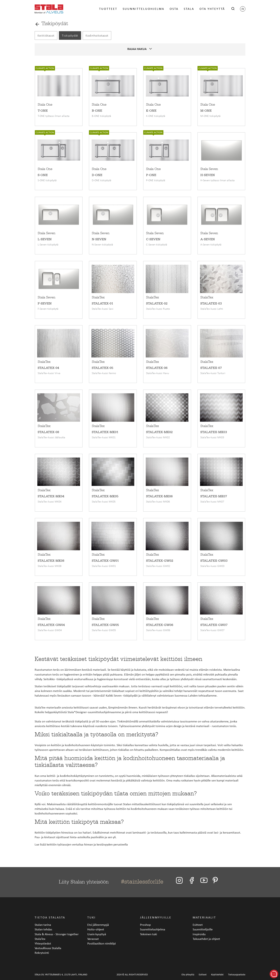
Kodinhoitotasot (97, 35)
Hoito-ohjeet (96, 929)
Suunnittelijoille (203, 929)
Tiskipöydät (70, 35)
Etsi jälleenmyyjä (98, 925)
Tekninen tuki (148, 934)
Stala (189, 9)
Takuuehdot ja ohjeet (206, 939)
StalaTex (40, 707)
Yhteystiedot (43, 943)
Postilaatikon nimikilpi (102, 943)
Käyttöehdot (217, 975)
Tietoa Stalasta (50, 917)
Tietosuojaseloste (237, 975)
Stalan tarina (43, 925)
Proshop (145, 925)
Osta (174, 9)
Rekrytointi (42, 953)
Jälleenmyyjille (156, 917)
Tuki (92, 917)
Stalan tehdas (43, 929)
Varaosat (93, 939)
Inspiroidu (199, 934)
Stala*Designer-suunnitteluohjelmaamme (94, 712)
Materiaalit (204, 917)
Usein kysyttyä (97, 934)
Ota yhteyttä (212, 9)
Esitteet (198, 925)
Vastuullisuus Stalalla (48, 948)
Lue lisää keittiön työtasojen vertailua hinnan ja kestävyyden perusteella (81, 844)
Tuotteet (108, 9)
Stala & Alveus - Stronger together (57, 934)
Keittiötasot (46, 35)
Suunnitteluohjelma (143, 9)
